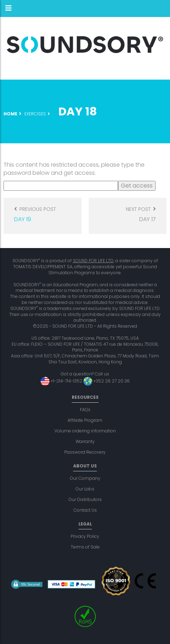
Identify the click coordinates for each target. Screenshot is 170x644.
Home (10, 114)
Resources (85, 397)
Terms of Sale (85, 547)
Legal (85, 524)
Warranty (85, 441)
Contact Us (85, 510)
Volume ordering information (85, 431)
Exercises (35, 114)
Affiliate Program (85, 420)
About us (85, 466)
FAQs (85, 410)
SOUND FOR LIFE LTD (93, 261)
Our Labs (85, 489)
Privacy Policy (85, 536)
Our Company (85, 478)
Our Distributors (85, 499)
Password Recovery (85, 452)
